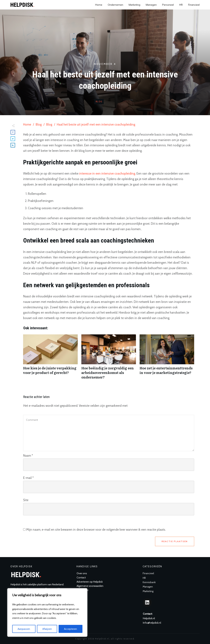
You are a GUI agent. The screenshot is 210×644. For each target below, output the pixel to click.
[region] (47, 612)
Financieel (148, 573)
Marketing (148, 591)
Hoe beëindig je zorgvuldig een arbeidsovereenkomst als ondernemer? (109, 359)
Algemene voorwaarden (90, 586)
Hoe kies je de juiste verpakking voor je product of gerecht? (50, 359)
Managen (148, 587)
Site (26, 500)
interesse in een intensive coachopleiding (107, 173)
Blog (99, 102)
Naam (28, 456)
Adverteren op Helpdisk (90, 582)
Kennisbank (149, 582)
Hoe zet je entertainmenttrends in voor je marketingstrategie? (167, 359)
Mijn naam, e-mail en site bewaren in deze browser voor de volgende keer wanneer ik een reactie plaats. (96, 530)
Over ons (82, 573)
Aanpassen (24, 629)
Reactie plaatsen (175, 541)
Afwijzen (47, 629)
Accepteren (71, 629)
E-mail (28, 478)
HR (144, 578)
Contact (81, 577)
